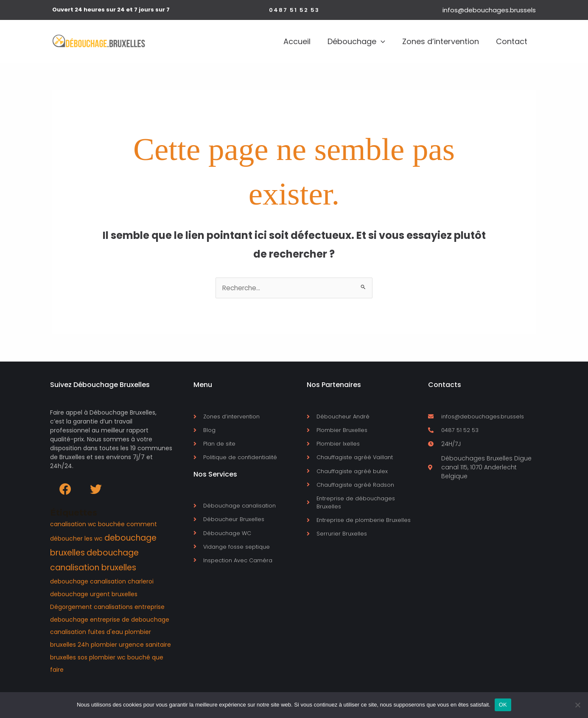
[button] (294, 10)
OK (503, 705)
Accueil (267, 41)
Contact (507, 41)
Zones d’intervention (428, 41)
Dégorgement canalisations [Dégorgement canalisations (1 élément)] (91, 609)
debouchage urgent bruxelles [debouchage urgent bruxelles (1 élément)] (94, 596)
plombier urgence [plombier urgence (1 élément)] (117, 646)
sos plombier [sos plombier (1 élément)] (97, 659)
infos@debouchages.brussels (489, 10)
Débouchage (335, 42)
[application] (360, 42)
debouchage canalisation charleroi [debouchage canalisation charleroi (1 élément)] (102, 583)
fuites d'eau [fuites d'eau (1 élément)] (105, 634)
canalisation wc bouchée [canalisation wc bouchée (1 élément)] (87, 526)
